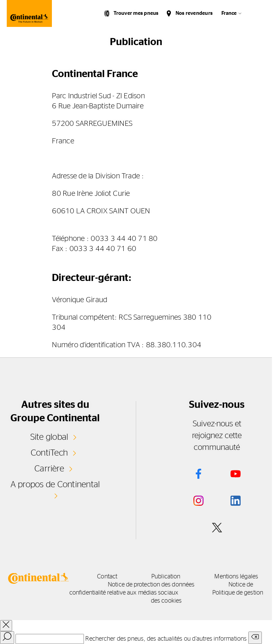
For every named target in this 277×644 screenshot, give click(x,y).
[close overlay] (6, 626)
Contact (107, 577)
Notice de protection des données (151, 585)
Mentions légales (236, 577)
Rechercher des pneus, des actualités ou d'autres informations (166, 639)
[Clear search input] (255, 638)
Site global (49, 437)
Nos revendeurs (194, 13)
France (229, 13)
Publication (166, 577)
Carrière (49, 469)
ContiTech (49, 453)
